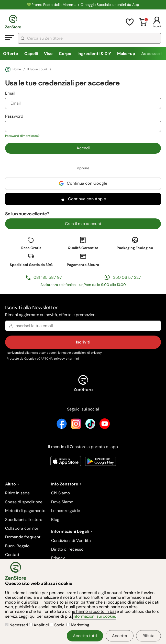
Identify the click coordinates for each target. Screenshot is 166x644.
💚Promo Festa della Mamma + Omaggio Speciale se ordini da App (83, 5)
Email (83, 100)
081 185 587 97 (48, 277)
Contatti (13, 555)
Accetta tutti (85, 636)
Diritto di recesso (67, 549)
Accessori (151, 54)
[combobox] (89, 38)
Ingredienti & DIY (94, 54)
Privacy (58, 558)
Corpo (65, 54)
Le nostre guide (66, 511)
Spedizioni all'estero (24, 520)
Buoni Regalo (17, 546)
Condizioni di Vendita (71, 541)
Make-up (126, 54)
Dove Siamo (62, 502)
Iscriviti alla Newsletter (83, 311)
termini (74, 359)
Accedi (83, 148)
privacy (96, 353)
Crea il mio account (83, 224)
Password (83, 126)
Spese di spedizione (24, 502)
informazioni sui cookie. (94, 616)
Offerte (11, 54)
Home (13, 70)
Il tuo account (37, 70)
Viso (48, 54)
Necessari (17, 625)
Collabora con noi (21, 528)
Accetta (120, 636)
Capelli (31, 54)
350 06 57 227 (127, 277)
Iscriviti (83, 342)
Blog (55, 520)
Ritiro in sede (17, 493)
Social (58, 625)
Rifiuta (148, 636)
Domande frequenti (23, 537)
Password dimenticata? (22, 136)
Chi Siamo (60, 493)
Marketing (78, 625)
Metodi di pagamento (25, 511)
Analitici (40, 625)
